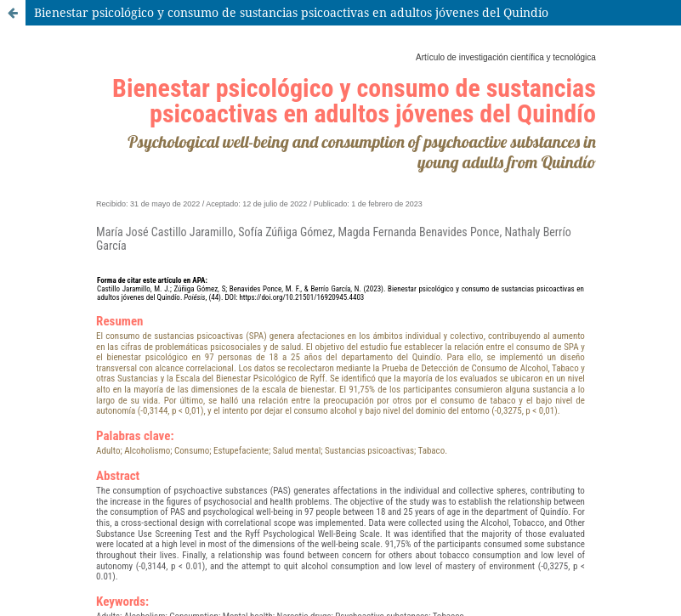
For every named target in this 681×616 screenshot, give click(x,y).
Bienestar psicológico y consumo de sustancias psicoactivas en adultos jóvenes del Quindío (291, 12)
